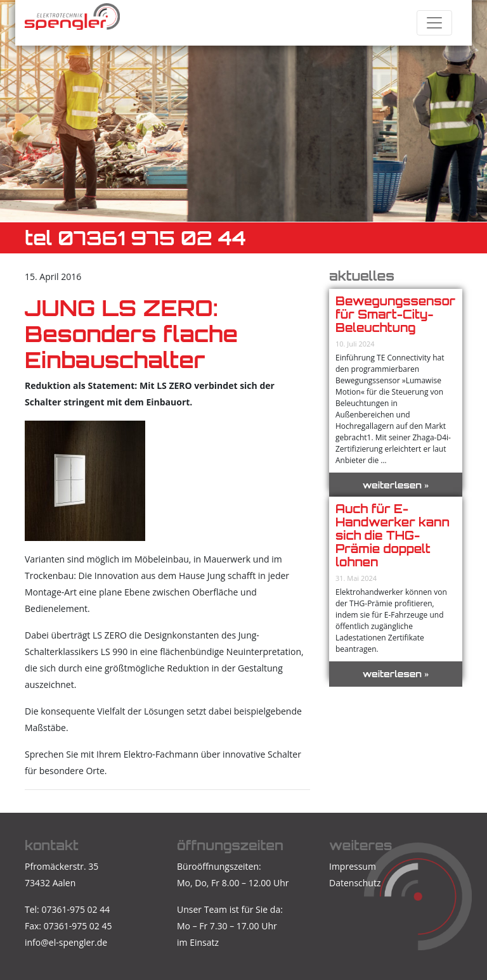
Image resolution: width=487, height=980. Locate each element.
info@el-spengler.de (66, 942)
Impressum (353, 866)
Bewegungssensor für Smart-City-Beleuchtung (395, 314)
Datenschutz (355, 883)
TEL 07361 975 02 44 (135, 238)
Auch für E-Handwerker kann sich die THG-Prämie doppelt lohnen (393, 535)
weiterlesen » (396, 485)
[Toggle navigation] (434, 23)
